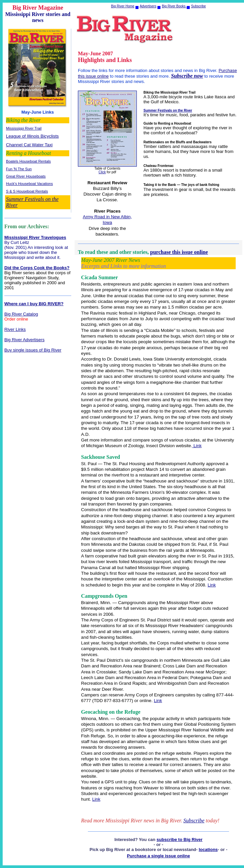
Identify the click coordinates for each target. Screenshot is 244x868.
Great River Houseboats (26, 176)
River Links (15, 329)
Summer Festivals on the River (168, 110)
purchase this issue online (179, 252)
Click (102, 172)
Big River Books (174, 6)
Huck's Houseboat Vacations (29, 184)
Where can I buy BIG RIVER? (34, 304)
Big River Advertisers (24, 340)
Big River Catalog (21, 314)
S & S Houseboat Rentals (27, 191)
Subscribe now (187, 76)
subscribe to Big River (179, 840)
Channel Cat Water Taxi (29, 145)
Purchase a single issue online (158, 856)
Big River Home (123, 6)
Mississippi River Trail (24, 128)
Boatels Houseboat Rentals (28, 161)
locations (208, 850)
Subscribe (198, 6)
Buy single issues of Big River (33, 350)
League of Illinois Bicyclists (32, 136)
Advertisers (148, 6)
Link (197, 446)
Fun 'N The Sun (19, 169)
